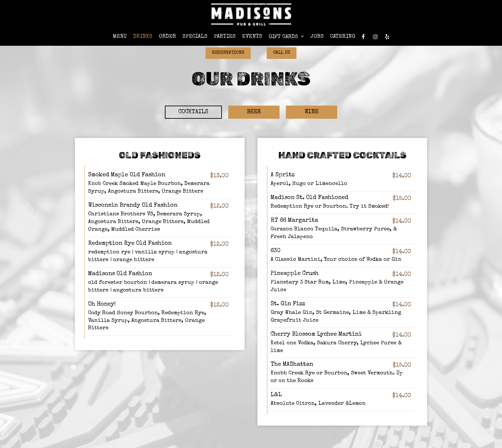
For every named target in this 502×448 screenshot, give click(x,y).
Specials (195, 37)
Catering (343, 37)
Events (252, 37)
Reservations (228, 53)
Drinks (143, 37)
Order (167, 37)
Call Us (282, 53)
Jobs (317, 37)
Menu (120, 37)
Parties (225, 37)
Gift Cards (286, 37)
